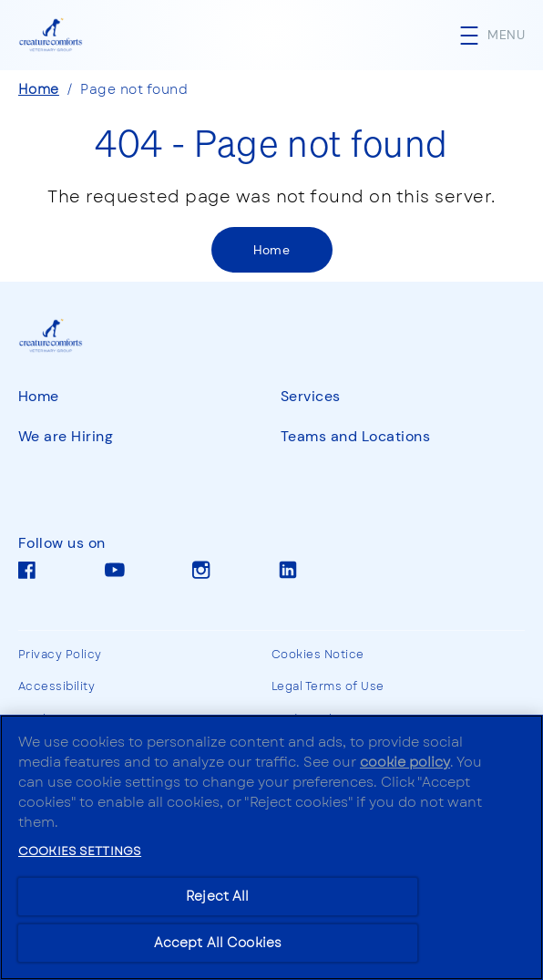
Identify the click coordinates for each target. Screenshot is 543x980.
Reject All (217, 896)
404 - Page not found (271, 142)
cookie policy (405, 762)
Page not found (134, 89)
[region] (271, 847)
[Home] (272, 250)
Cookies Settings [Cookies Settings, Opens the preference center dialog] (80, 851)
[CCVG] (66, 336)
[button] (502, 36)
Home (39, 89)
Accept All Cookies (218, 943)
